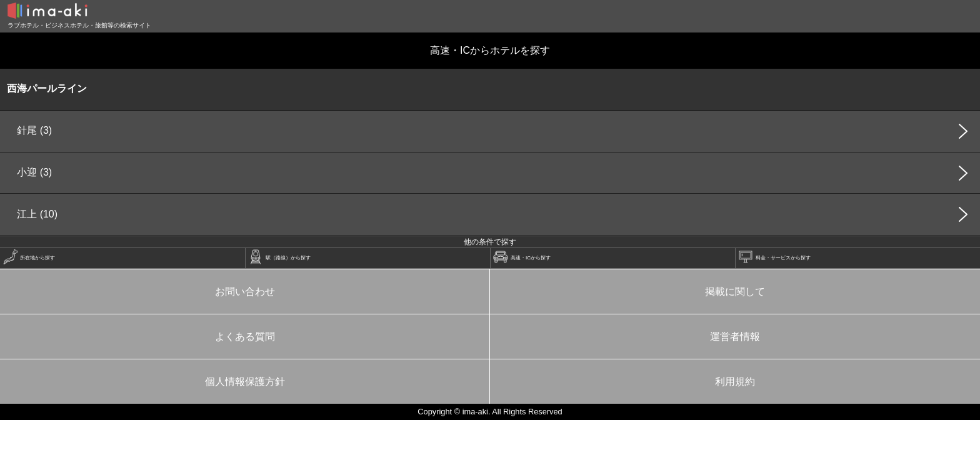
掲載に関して (735, 292)
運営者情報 (735, 337)
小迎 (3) (34, 172)
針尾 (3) (34, 130)
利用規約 (735, 382)
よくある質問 (245, 337)
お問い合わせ (245, 292)
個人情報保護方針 (245, 382)
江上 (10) (37, 214)
